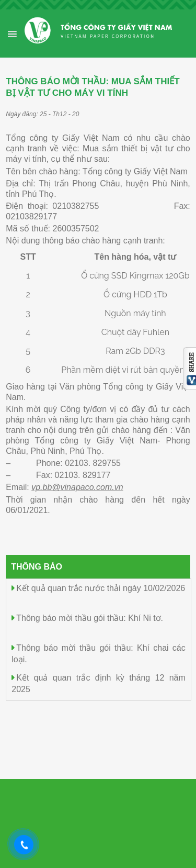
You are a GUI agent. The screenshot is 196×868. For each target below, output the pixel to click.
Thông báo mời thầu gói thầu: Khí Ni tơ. (90, 618)
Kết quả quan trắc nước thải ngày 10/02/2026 (101, 588)
